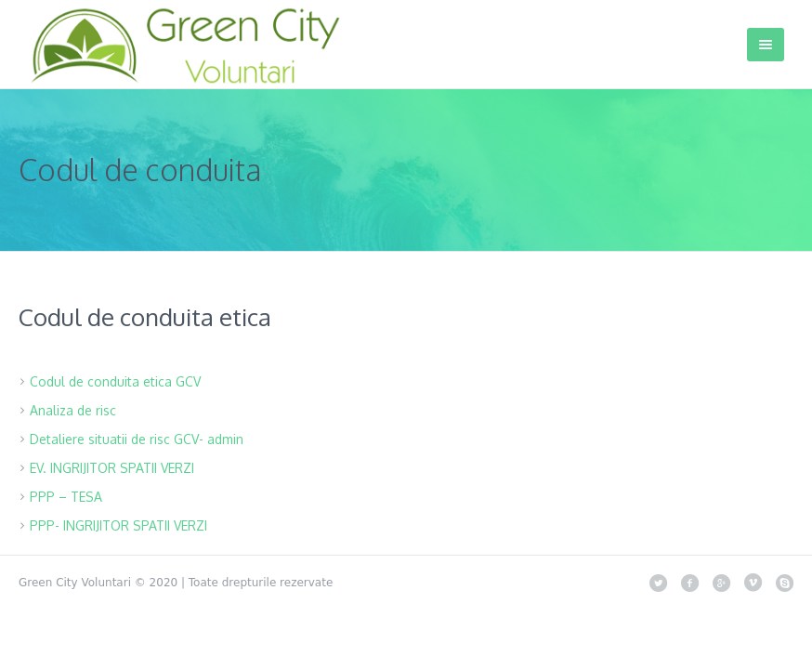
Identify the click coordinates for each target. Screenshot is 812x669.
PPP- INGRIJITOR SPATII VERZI (118, 525)
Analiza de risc (73, 410)
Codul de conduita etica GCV (115, 381)
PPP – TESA (66, 497)
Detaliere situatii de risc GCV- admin (137, 439)
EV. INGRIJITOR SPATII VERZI (112, 468)
